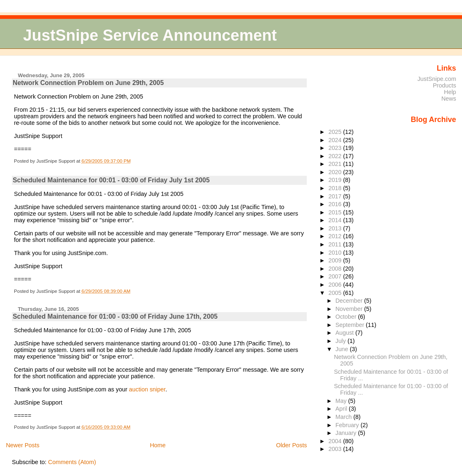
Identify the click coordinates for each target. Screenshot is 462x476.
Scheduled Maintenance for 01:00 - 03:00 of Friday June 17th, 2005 (115, 316)
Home (158, 445)
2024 (336, 140)
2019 (336, 180)
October (347, 317)
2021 (336, 164)
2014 (336, 220)
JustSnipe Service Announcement (150, 35)
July (341, 341)
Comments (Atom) (72, 462)
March (345, 417)
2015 (336, 212)
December (350, 301)
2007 (336, 276)
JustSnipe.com (437, 79)
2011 (336, 244)
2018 (336, 188)
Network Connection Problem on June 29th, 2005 (88, 83)
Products (445, 85)
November (350, 309)
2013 (336, 228)
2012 (336, 236)
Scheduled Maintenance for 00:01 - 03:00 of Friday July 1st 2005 (111, 180)
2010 (336, 253)
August (346, 333)
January (347, 433)
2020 (336, 172)
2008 (336, 269)
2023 (336, 148)
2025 (336, 132)
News (449, 99)
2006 (336, 285)
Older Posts (291, 445)
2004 (336, 441)
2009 (336, 260)
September (351, 325)
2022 (336, 156)
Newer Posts (23, 445)
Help (450, 92)
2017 (336, 196)
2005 (336, 293)
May (342, 401)
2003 (336, 449)
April (342, 409)
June (343, 349)
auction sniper (147, 389)
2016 (336, 204)
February (348, 425)
